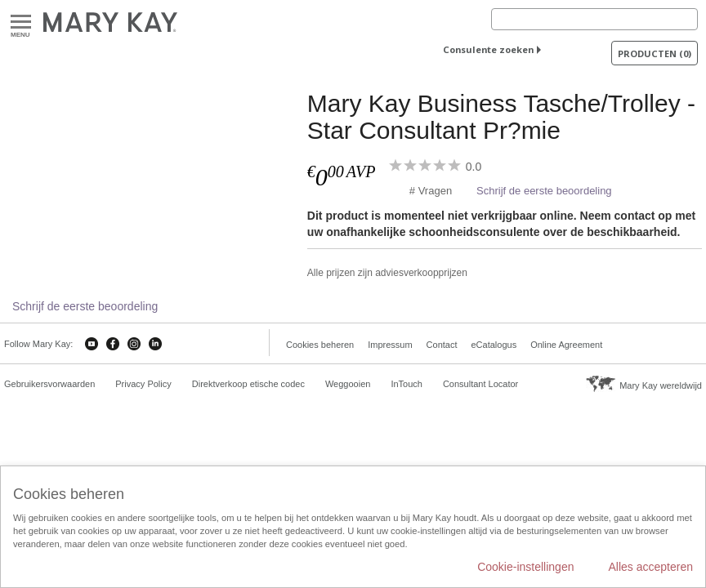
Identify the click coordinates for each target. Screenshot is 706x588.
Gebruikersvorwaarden (49, 384)
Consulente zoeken (488, 49)
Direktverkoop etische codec (248, 384)
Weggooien (348, 384)
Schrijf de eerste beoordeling (544, 191)
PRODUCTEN (655, 53)
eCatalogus (494, 345)
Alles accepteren (650, 567)
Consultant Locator (480, 384)
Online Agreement (566, 345)
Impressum (390, 345)
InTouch (407, 384)
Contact (442, 345)
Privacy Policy (143, 384)
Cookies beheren (320, 345)
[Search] (594, 19)
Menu (21, 22)
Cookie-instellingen (525, 567)
